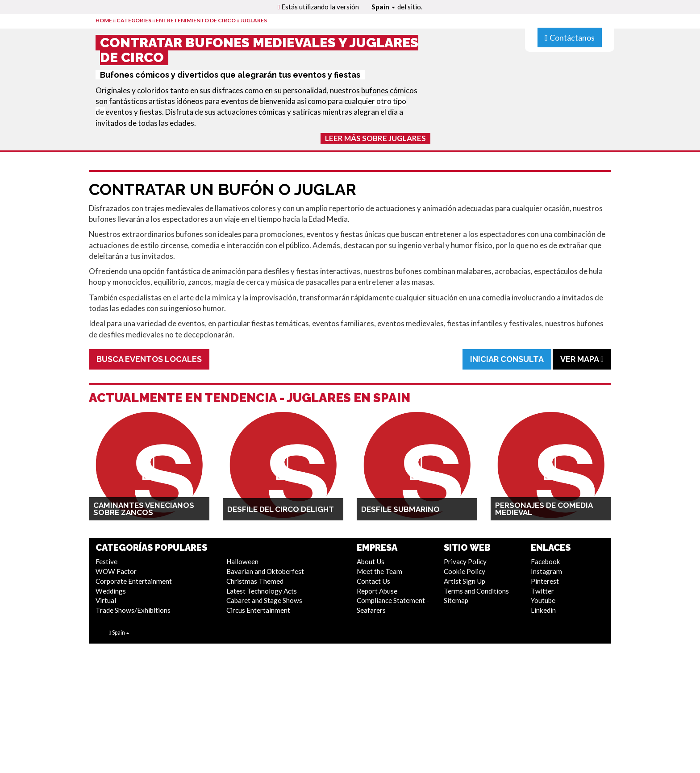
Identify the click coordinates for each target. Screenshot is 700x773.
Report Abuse (377, 591)
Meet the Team (379, 571)
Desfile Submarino (400, 509)
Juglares (254, 20)
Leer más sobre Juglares (375, 138)
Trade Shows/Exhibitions (133, 610)
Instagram (546, 571)
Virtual (106, 600)
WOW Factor (116, 571)
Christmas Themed (255, 581)
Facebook (546, 561)
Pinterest (545, 581)
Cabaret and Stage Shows (264, 600)
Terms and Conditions (476, 591)
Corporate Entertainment (134, 581)
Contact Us (373, 581)
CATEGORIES (134, 20)
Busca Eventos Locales (149, 359)
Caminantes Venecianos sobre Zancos (144, 509)
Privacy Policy (465, 561)
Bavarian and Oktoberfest (265, 571)
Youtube (543, 600)
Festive (106, 561)
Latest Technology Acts (262, 591)
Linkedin (543, 610)
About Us (371, 561)
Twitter (542, 591)
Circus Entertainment (258, 610)
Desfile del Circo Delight (281, 509)
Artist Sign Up (465, 581)
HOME (104, 20)
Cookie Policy (465, 571)
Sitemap (456, 600)
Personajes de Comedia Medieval (544, 509)
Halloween (242, 561)
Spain (383, 7)
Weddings (111, 591)
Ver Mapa (582, 359)
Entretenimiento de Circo (196, 20)
